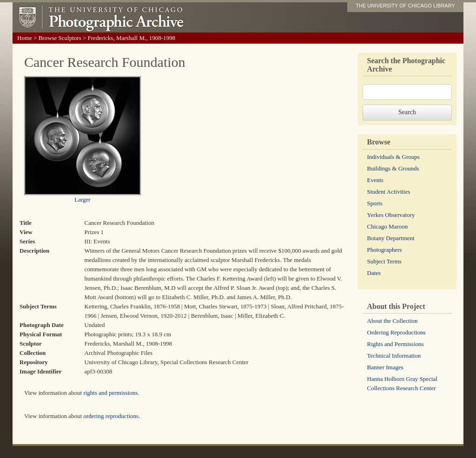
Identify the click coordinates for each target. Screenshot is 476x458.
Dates (374, 273)
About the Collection (393, 321)
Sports (375, 203)
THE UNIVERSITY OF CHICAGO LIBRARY (405, 6)
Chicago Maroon (388, 226)
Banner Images (385, 367)
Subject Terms (384, 261)
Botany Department (391, 238)
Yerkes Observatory (391, 215)
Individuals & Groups (393, 157)
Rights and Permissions (396, 344)
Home (25, 38)
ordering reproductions (111, 416)
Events (375, 180)
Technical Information (394, 356)
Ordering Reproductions (397, 332)
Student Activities (389, 192)
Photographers (385, 250)
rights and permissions (110, 393)
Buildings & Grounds (393, 168)
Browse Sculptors (60, 38)
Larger (82, 200)
